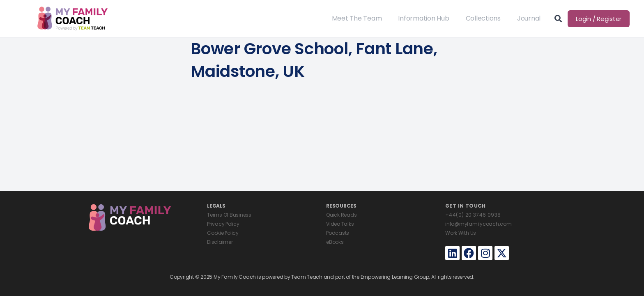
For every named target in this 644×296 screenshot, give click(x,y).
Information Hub (423, 18)
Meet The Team (357, 18)
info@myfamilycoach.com (478, 224)
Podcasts (338, 233)
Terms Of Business (229, 215)
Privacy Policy (223, 224)
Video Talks (340, 224)
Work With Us (461, 233)
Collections (483, 18)
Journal (529, 18)
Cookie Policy (223, 233)
